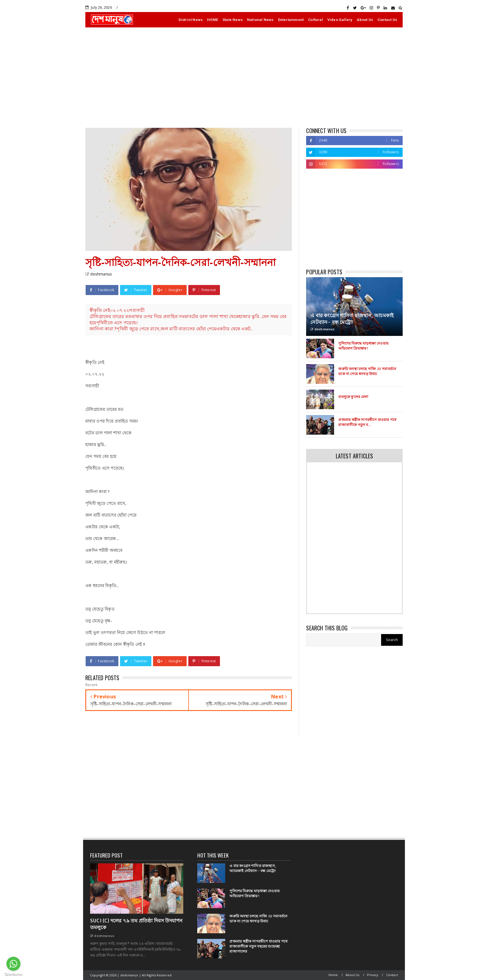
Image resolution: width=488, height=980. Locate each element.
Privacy (373, 975)
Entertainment (291, 20)
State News (233, 20)
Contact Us (387, 20)
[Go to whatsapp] (13, 964)
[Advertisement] (244, 77)
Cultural (315, 20)
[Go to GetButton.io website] (13, 974)
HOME (213, 20)
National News (260, 20)
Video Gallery (340, 20)
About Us (365, 20)
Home (333, 975)
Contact (392, 975)
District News (191, 20)
